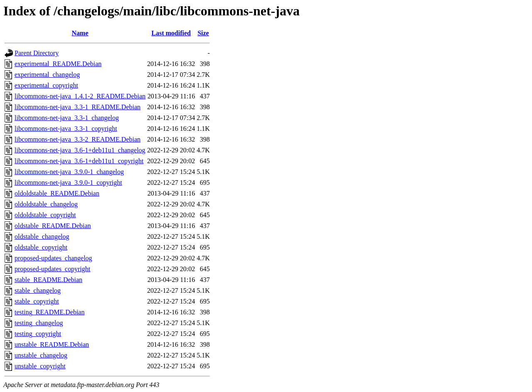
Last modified (171, 33)
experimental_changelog (47, 75)
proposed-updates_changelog (53, 258)
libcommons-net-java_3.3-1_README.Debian (78, 107)
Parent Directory (37, 53)
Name (80, 33)
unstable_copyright (40, 366)
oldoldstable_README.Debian (57, 193)
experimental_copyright (46, 85)
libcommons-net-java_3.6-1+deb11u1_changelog (80, 150)
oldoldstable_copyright (45, 215)
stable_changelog (38, 290)
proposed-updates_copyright (52, 269)
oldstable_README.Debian (53, 226)
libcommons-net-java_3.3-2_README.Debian (78, 139)
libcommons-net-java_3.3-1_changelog (67, 118)
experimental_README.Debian (58, 64)
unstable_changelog (41, 355)
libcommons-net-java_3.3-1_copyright (66, 129)
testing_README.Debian (49, 312)
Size (203, 33)
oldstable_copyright (41, 247)
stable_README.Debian (48, 280)
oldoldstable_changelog (46, 204)
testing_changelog (39, 323)
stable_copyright (37, 301)
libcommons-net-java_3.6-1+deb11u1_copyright (79, 161)
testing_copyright (38, 334)
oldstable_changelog (42, 236)
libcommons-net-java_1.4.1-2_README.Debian (80, 96)
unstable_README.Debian (52, 344)
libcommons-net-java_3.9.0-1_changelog (69, 172)
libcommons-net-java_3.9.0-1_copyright (68, 183)
